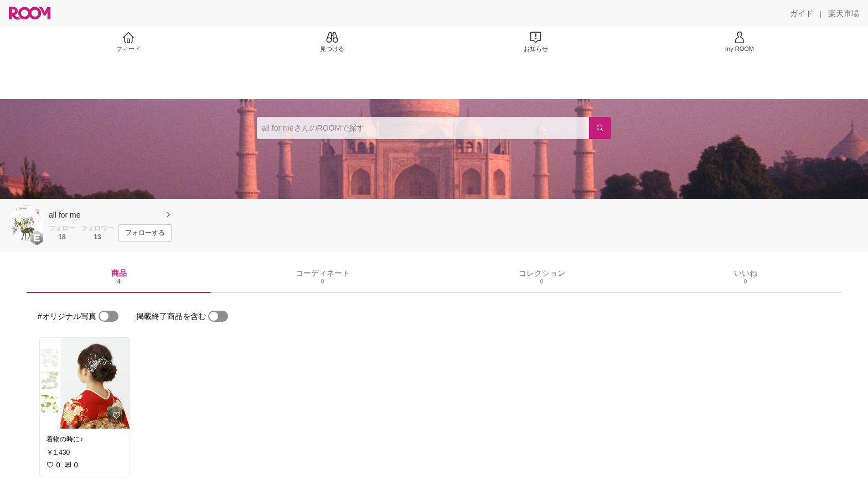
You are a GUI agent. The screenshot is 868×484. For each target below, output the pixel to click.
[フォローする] (145, 233)
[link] (85, 383)
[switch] (108, 316)
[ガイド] (802, 13)
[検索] (600, 128)
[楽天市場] (844, 13)
